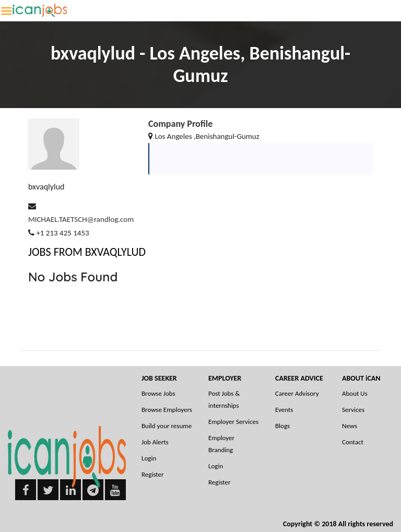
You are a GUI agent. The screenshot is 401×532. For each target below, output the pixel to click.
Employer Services (233, 422)
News (350, 426)
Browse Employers (167, 410)
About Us (355, 393)
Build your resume (167, 426)
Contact (353, 442)
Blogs (282, 426)
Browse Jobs (158, 393)
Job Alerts (155, 442)
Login (149, 458)
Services (353, 410)
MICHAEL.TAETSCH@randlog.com (81, 219)
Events (284, 410)
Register (153, 474)
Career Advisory (297, 393)
